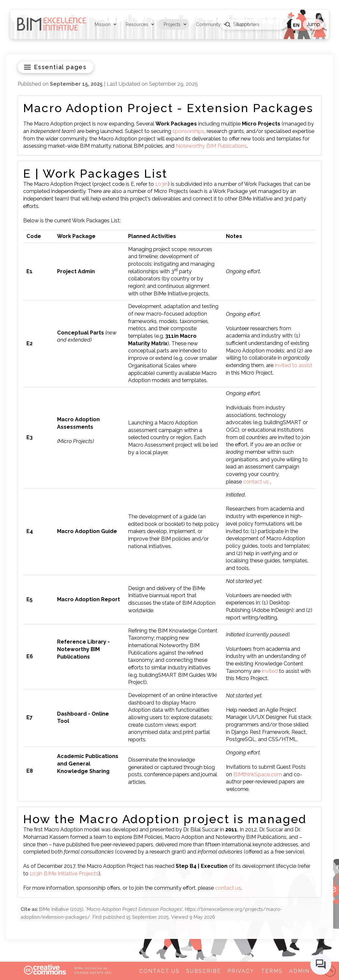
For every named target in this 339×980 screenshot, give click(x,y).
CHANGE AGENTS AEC (93, 973)
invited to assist (294, 365)
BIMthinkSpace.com (258, 774)
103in (162, 184)
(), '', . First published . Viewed (151, 913)
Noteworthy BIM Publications (211, 146)
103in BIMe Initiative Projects (64, 874)
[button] (313, 24)
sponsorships (188, 131)
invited (270, 671)
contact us (256, 482)
